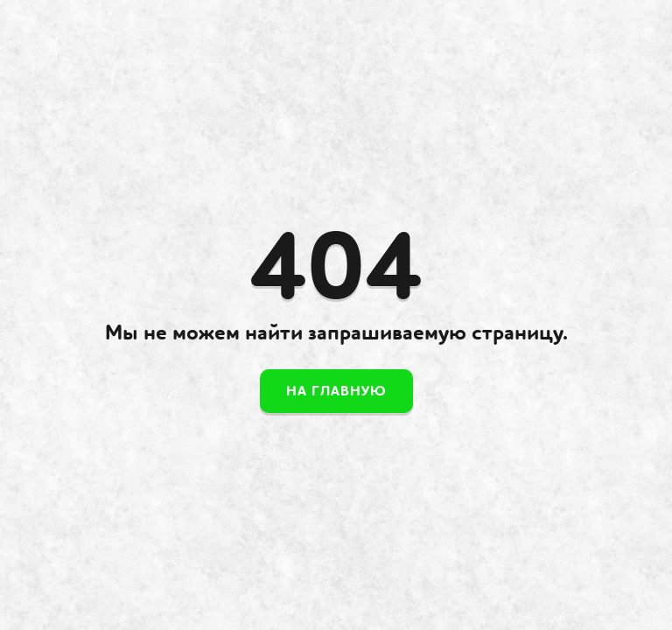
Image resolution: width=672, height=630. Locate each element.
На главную (336, 391)
